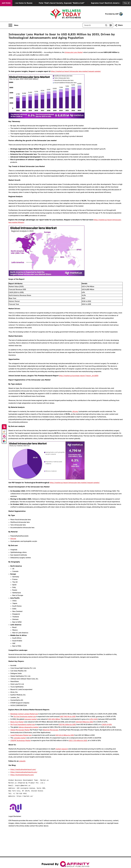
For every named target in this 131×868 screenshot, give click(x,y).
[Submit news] (4, 427)
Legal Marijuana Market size (21, 735)
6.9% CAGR (94, 719)
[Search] (93, 25)
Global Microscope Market (20, 730)
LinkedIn (22, 761)
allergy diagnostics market (29, 727)
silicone (75, 411)
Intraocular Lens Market (74, 52)
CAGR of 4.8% (107, 724)
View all (126, 3)
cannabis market (20, 738)
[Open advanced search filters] (111, 25)
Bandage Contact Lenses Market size (24, 714)
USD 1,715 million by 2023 (78, 740)
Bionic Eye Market (17, 722)
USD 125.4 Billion (54, 719)
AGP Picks (6, 3)
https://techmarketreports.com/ (22, 775)
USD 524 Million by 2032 (84, 722)
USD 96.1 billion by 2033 (67, 724)
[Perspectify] (4, 432)
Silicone (13, 539)
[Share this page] (119, 25)
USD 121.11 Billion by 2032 (65, 735)
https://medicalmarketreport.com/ (23, 769)
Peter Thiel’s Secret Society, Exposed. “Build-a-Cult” (66, 3)
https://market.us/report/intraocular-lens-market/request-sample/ (76, 71)
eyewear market (31, 719)
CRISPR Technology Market (21, 740)
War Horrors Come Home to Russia (22, 3)
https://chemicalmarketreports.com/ (24, 772)
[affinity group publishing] (4, 436)
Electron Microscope (51, 730)
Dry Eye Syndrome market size (25, 716)
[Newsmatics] (4, 441)
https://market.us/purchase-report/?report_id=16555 (79, 376)
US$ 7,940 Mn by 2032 (68, 716)
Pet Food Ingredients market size (23, 724)
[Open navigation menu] (13, 25)
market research (62, 749)
